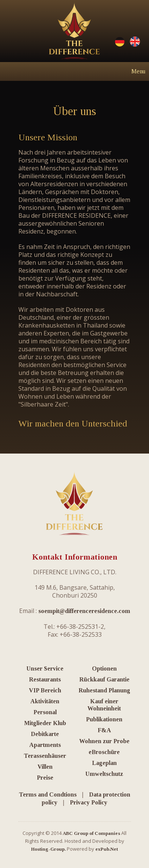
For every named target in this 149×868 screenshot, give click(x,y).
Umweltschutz (104, 774)
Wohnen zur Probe (104, 741)
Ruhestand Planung (104, 690)
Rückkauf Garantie (104, 679)
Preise (45, 778)
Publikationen (104, 719)
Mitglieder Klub (45, 723)
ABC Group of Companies (91, 833)
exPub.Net (107, 849)
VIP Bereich (45, 690)
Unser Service (45, 668)
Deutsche (120, 42)
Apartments (45, 745)
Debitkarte (45, 734)
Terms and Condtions (48, 794)
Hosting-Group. (48, 849)
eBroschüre (104, 752)
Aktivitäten (45, 701)
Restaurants (45, 679)
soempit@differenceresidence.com (84, 611)
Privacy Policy (89, 802)
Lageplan (104, 763)
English (135, 42)
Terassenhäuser (45, 756)
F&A (104, 730)
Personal (45, 712)
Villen (45, 767)
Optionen (104, 668)
